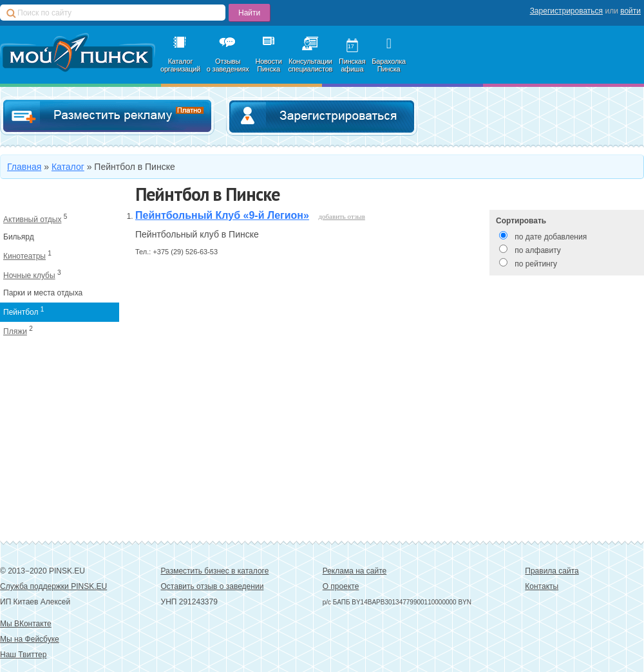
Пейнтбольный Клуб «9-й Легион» (222, 215)
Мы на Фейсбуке (30, 639)
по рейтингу (536, 264)
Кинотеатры (24, 256)
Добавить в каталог (107, 116)
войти (630, 11)
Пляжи (15, 331)
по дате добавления (551, 237)
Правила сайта (552, 571)
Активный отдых (32, 219)
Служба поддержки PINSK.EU (53, 586)
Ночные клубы (29, 275)
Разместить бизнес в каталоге (215, 571)
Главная (24, 167)
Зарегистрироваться (566, 11)
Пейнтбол (21, 312)
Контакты (542, 586)
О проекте (341, 586)
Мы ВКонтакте (26, 624)
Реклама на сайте (355, 571)
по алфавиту (537, 250)
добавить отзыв (341, 216)
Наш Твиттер (23, 655)
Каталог (68, 167)
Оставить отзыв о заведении (213, 586)
